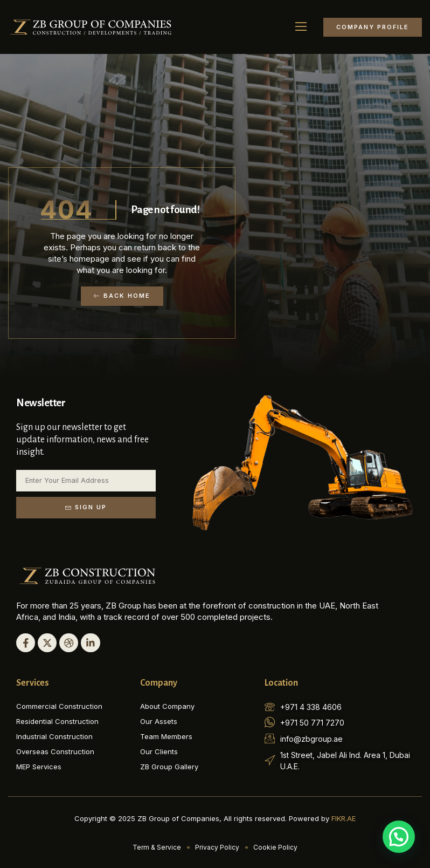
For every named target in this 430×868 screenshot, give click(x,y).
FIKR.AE (344, 818)
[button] (301, 27)
